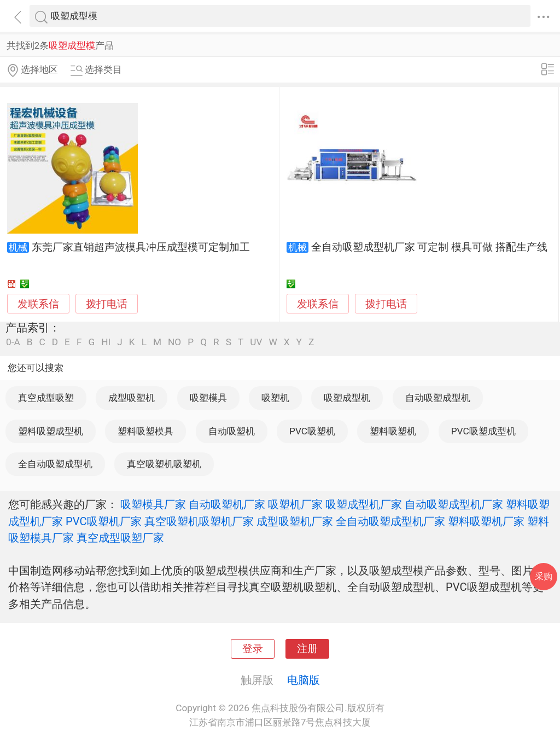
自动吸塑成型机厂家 (454, 504)
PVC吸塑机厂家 (104, 521)
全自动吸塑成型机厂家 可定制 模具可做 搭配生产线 (429, 247)
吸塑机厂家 (295, 504)
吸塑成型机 (347, 398)
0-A (13, 342)
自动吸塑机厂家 (227, 504)
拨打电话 (107, 304)
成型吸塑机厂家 (295, 521)
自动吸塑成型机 (438, 398)
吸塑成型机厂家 (364, 504)
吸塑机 (275, 398)
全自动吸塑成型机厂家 (390, 521)
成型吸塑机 (132, 398)
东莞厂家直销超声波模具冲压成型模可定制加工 (141, 247)
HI (106, 342)
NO (174, 342)
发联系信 (38, 304)
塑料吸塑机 (393, 431)
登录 (253, 649)
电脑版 (304, 680)
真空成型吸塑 (46, 398)
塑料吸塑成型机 (51, 431)
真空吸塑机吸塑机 (164, 464)
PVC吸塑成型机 (483, 431)
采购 (544, 576)
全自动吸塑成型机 (55, 464)
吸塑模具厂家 (153, 504)
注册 (307, 649)
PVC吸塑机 (312, 431)
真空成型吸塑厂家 (120, 538)
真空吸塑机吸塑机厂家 (199, 521)
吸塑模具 (208, 398)
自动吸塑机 (232, 431)
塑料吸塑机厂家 (486, 521)
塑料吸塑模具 (145, 431)
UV (256, 342)
